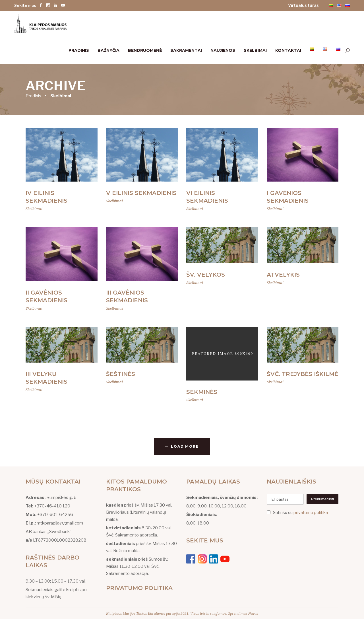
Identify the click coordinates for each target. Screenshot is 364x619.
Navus (253, 613)
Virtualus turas (303, 5)
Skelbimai (34, 209)
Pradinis (33, 96)
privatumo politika (311, 513)
